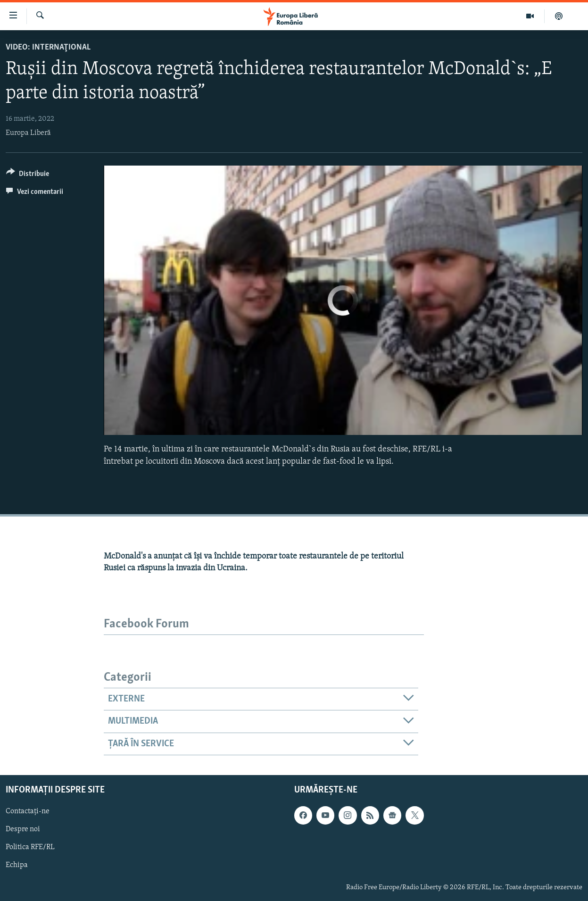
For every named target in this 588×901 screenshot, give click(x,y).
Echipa (17, 866)
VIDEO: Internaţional (48, 47)
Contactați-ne (28, 812)
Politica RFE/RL (30, 848)
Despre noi (23, 830)
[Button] (28, 175)
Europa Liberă (28, 133)
